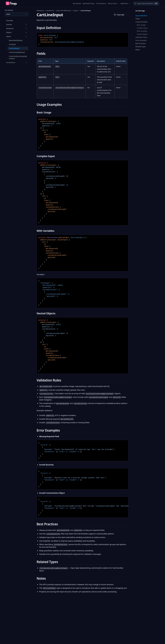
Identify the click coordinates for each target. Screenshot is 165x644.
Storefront (50, 11)
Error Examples (141, 40)
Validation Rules (141, 37)
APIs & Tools (113, 3)
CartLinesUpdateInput (17, 52)
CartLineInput (14, 48)
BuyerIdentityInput (16, 40)
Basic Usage (141, 25)
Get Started (77, 3)
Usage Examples (141, 22)
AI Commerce (101, 3)
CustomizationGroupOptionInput (18, 57)
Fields (138, 19)
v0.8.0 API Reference (64, 11)
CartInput (12, 44)
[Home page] (11, 3)
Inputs (17, 36)
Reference (125, 3)
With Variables (142, 31)
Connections (17, 62)
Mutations (17, 28)
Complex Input (142, 28)
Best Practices (141, 43)
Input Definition (141, 16)
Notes (138, 50)
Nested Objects (142, 34)
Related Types (141, 47)
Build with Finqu (89, 3)
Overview (10, 20)
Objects (17, 32)
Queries (17, 24)
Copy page (119, 15)
